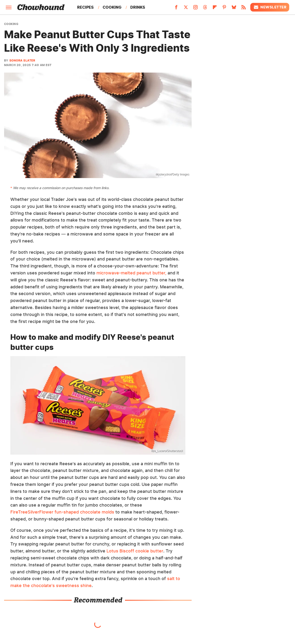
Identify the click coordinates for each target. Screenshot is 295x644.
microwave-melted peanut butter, (131, 273)
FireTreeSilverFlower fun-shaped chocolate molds (62, 512)
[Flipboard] (215, 9)
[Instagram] (195, 9)
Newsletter (270, 7)
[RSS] (244, 9)
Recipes (85, 7)
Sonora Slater (22, 60)
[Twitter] (186, 9)
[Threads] (205, 9)
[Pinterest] (224, 9)
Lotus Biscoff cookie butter (135, 551)
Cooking (112, 7)
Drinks (138, 7)
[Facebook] (176, 9)
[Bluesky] (234, 9)
